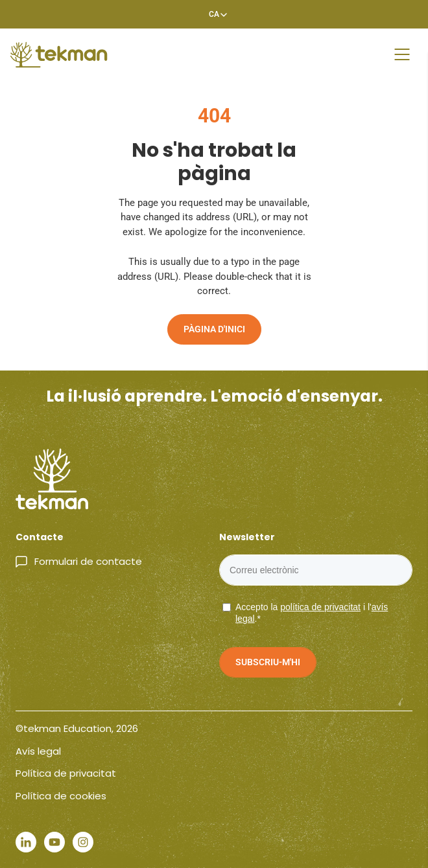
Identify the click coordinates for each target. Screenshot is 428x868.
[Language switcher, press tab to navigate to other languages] (214, 14)
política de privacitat (320, 607)
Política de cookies (61, 796)
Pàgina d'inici (214, 329)
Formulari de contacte (88, 561)
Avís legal (38, 751)
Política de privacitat (66, 773)
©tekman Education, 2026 (77, 728)
